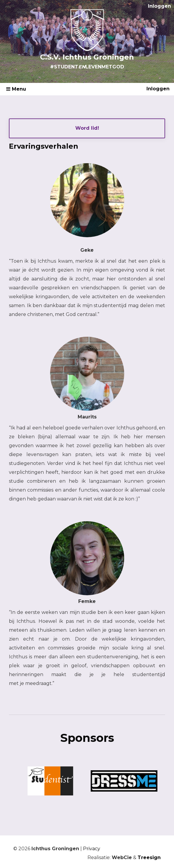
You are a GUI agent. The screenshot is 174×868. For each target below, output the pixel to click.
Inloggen (159, 6)
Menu (16, 89)
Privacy (92, 849)
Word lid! (87, 128)
